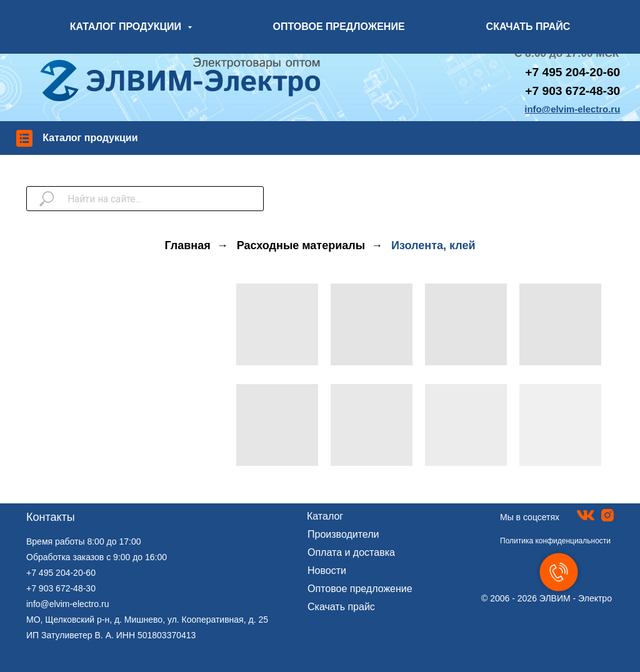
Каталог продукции (90, 138)
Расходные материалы (301, 245)
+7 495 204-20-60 (61, 573)
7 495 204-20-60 (576, 72)
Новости (327, 571)
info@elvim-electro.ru (67, 604)
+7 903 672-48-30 (572, 91)
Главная (188, 245)
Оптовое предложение (360, 589)
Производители (343, 534)
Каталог (325, 516)
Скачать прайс (341, 607)
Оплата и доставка (351, 552)
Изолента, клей (433, 245)
